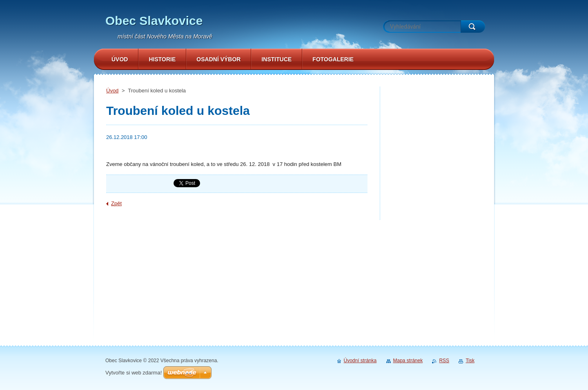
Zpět (116, 203)
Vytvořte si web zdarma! (134, 373)
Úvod (112, 91)
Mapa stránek (408, 361)
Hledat (473, 27)
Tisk (470, 361)
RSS (444, 361)
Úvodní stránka (360, 361)
